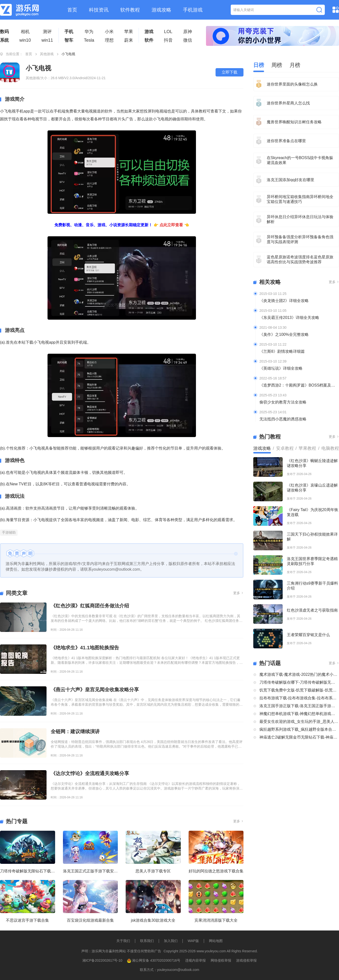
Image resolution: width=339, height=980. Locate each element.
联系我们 (147, 941)
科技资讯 (99, 10)
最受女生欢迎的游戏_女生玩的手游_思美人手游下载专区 (299, 722)
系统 (4, 40)
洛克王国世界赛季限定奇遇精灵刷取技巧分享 (312, 561)
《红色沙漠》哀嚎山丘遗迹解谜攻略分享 (312, 488)
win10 (25, 40)
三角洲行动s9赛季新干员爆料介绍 (312, 586)
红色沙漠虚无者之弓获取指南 (312, 610)
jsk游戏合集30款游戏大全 (153, 920)
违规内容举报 (195, 960)
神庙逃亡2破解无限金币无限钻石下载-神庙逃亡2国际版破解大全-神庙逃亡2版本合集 (299, 737)
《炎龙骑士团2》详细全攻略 (284, 301)
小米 (109, 32)
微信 (188, 40)
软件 (149, 40)
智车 (69, 40)
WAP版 (193, 941)
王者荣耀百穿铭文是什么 (308, 635)
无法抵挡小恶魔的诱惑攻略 (283, 419)
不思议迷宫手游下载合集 (27, 920)
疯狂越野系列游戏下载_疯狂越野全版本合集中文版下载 (299, 729)
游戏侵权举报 (246, 960)
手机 (69, 32)
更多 (238, 593)
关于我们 (123, 941)
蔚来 (129, 40)
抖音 (168, 40)
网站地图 (216, 941)
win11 (47, 40)
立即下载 (230, 72)
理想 (109, 40)
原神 (188, 32)
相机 (25, 32)
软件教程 (130, 10)
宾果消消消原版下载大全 (216, 920)
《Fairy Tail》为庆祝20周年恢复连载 (313, 512)
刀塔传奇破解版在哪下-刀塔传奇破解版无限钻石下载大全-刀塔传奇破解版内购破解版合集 (299, 682)
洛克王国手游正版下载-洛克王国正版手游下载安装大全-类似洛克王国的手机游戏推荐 (299, 706)
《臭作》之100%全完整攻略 (284, 334)
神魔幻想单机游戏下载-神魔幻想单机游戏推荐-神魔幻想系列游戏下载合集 (299, 714)
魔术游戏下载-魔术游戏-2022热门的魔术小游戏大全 (299, 674)
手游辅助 (9, 532)
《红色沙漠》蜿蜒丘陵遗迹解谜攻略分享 (312, 463)
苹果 (129, 32)
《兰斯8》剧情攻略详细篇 (282, 351)
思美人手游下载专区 (153, 871)
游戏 (149, 32)
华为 (89, 32)
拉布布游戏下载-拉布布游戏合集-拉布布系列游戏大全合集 (299, 698)
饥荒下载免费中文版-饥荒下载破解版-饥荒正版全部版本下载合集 (299, 690)
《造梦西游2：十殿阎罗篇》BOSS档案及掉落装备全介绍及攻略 (299, 385)
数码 (4, 32)
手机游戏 (193, 10)
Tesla (89, 40)
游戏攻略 (161, 10)
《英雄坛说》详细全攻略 (281, 368)
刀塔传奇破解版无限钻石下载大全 (28, 871)
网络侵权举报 (221, 960)
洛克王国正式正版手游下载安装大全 (91, 871)
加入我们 (171, 941)
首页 (72, 10)
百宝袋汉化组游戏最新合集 (90, 920)
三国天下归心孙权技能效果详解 (312, 537)
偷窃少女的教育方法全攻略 (283, 402)
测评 (47, 32)
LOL (168, 32)
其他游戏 (47, 54)
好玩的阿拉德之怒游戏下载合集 (216, 871)
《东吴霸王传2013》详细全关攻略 (289, 318)
